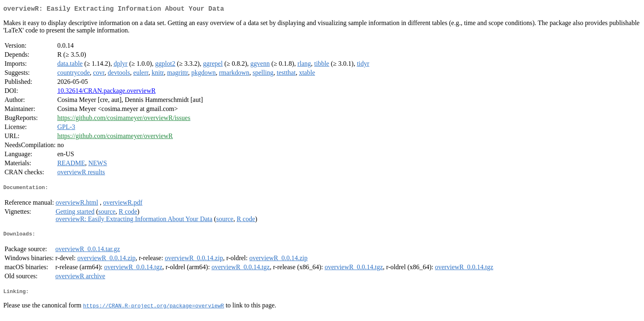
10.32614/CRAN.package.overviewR (106, 92)
